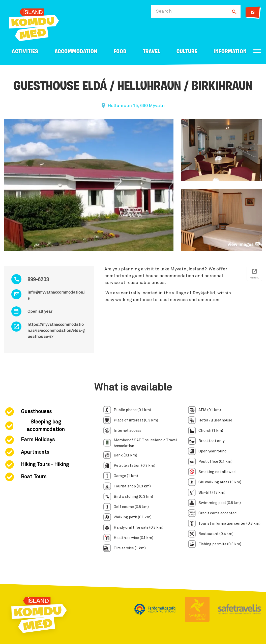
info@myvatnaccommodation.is (56, 295)
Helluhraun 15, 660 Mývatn (136, 106)
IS (253, 13)
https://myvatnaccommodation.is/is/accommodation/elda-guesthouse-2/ (56, 331)
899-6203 (38, 280)
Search (164, 11)
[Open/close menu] (257, 51)
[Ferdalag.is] (34, 24)
